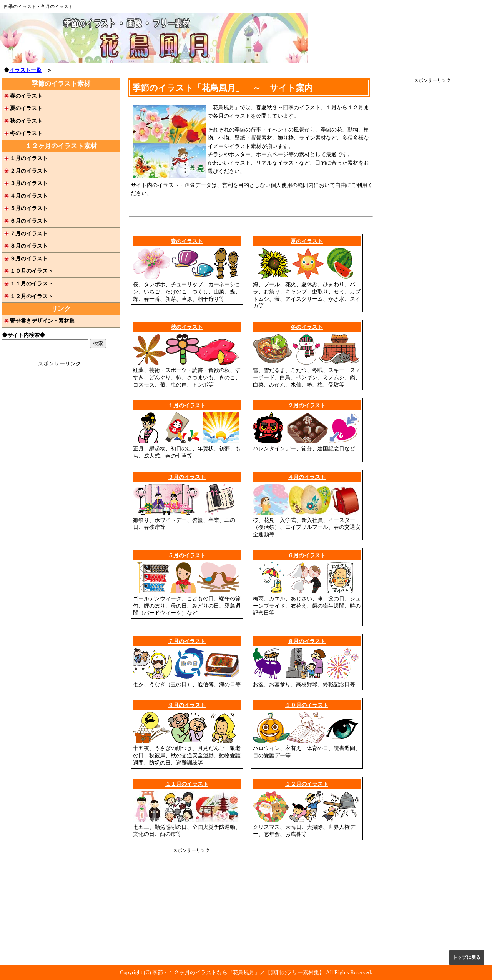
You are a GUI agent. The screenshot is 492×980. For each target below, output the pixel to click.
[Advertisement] (432, 199)
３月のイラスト (187, 477)
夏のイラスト (307, 241)
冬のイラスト (307, 327)
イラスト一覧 (25, 70)
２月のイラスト (307, 405)
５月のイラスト (187, 555)
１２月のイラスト (307, 784)
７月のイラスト (187, 641)
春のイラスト (187, 241)
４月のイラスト (307, 477)
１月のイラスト (187, 405)
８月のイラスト (307, 641)
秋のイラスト (187, 327)
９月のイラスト (187, 705)
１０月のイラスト (307, 705)
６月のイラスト (307, 555)
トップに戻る (467, 957)
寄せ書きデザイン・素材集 (42, 321)
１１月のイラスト (187, 784)
